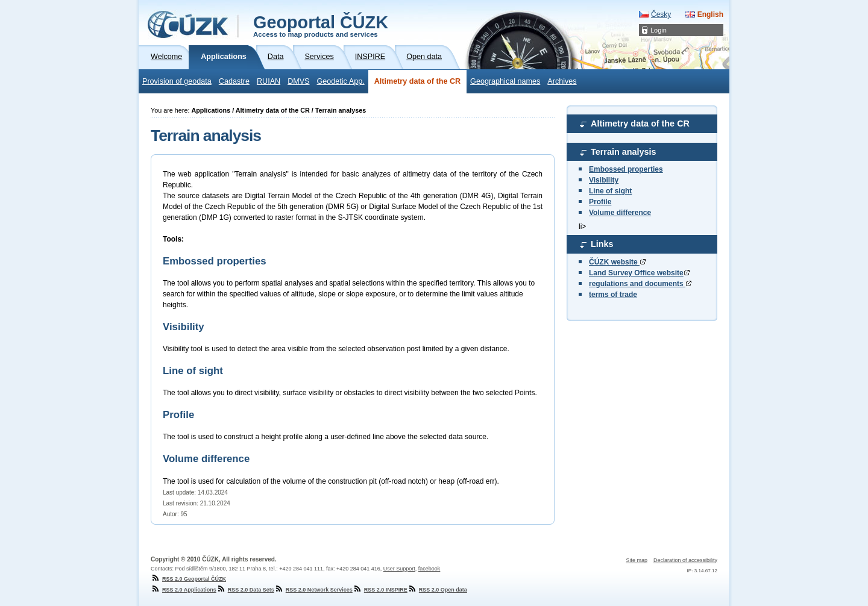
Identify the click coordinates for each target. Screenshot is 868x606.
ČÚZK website (617, 262)
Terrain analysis (624, 152)
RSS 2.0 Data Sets (245, 590)
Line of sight (610, 191)
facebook (429, 569)
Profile (600, 202)
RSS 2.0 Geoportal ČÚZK (188, 579)
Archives (562, 81)
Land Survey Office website (639, 273)
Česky (661, 14)
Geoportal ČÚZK (321, 25)
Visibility (604, 180)
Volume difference (620, 213)
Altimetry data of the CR (417, 81)
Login (659, 30)
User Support (399, 569)
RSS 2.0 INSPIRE (380, 590)
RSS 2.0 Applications (184, 590)
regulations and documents (640, 284)
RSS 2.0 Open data (437, 590)
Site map (637, 560)
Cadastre (234, 81)
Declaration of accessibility (685, 560)
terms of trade (613, 295)
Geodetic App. (341, 81)
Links (602, 244)
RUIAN (269, 81)
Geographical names (505, 81)
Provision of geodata (177, 81)
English (710, 14)
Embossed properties (626, 169)
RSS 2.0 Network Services (313, 590)
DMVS (298, 81)
